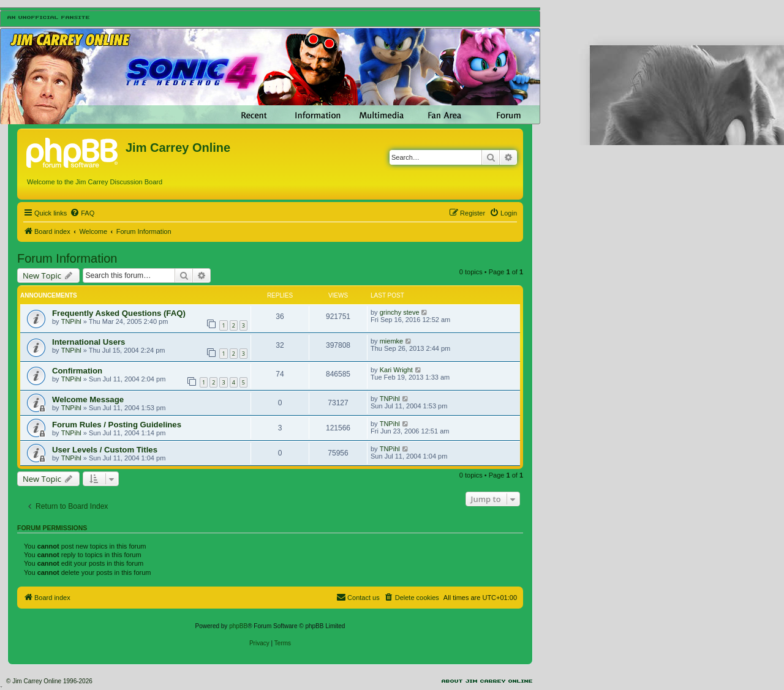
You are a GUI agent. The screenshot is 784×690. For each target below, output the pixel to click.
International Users (89, 342)
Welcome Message (88, 399)
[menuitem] (82, 213)
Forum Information (67, 258)
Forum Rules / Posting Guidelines (117, 425)
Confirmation (77, 371)
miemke (392, 341)
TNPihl (71, 321)
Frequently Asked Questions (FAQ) (119, 313)
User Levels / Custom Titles (105, 450)
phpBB (238, 626)
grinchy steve (400, 312)
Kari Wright (396, 370)
